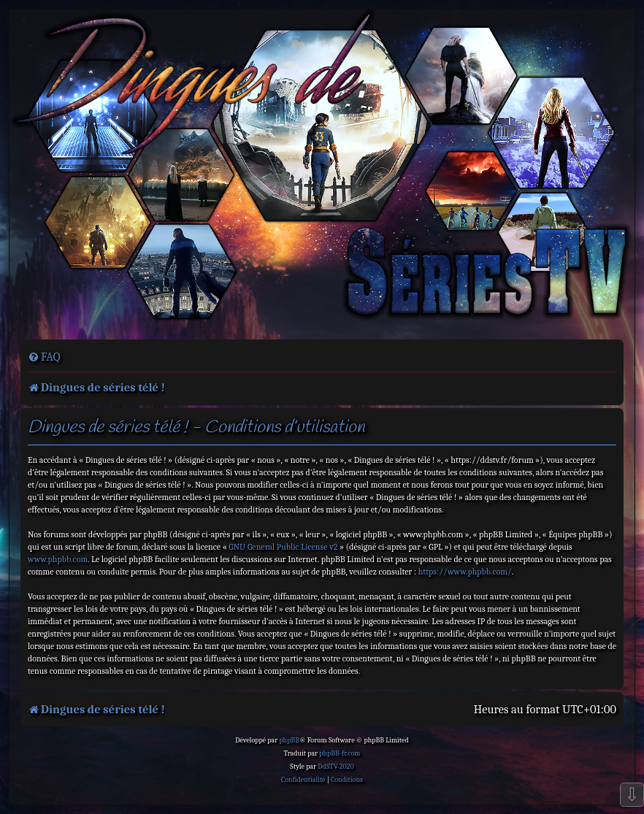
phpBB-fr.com (340, 753)
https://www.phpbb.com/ (465, 572)
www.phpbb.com (58, 559)
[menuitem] (44, 357)
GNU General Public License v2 (283, 547)
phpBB (289, 740)
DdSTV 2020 (336, 767)
